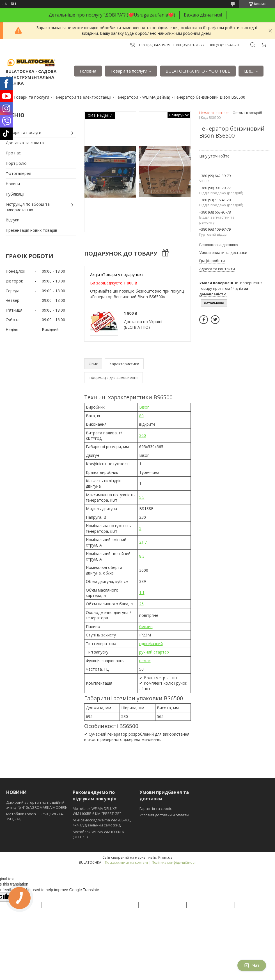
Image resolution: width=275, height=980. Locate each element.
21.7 (143, 542)
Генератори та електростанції (82, 97)
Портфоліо (16, 163)
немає (145, 661)
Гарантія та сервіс (156, 808)
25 (141, 604)
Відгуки (12, 220)
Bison (144, 407)
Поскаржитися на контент (127, 862)
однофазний (151, 644)
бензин (146, 626)
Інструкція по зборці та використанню (28, 207)
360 (143, 435)
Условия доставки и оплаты (164, 815)
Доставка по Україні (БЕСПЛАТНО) (143, 324)
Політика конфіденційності (174, 862)
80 (141, 416)
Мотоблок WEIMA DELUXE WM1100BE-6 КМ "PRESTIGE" (97, 811)
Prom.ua (165, 857)
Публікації (15, 194)
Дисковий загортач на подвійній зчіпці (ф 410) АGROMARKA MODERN (37, 805)
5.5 (142, 497)
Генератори (127, 97)
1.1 (142, 593)
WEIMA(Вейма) (156, 97)
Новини (13, 184)
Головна (88, 71)
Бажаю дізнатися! (203, 15)
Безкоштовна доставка (218, 245)
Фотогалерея (18, 173)
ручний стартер (154, 652)
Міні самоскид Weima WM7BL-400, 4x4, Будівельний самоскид (102, 823)
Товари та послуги (129, 71)
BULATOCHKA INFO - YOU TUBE (198, 71)
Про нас (13, 153)
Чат (252, 965)
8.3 (142, 556)
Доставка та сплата (25, 143)
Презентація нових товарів (31, 230)
